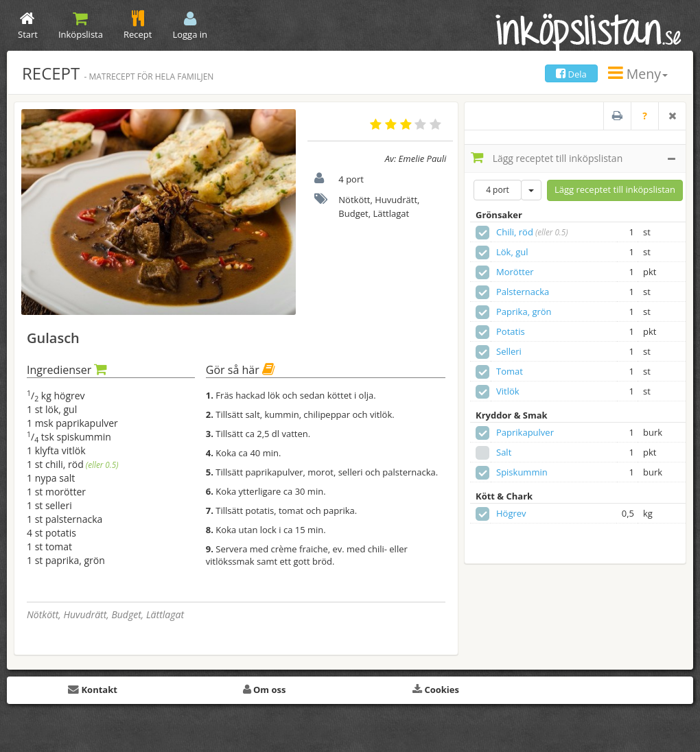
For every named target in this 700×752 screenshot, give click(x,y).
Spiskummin (522, 472)
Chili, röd (515, 232)
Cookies (436, 690)
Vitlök (508, 391)
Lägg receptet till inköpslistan (573, 158)
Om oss (265, 690)
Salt (504, 452)
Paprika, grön (524, 312)
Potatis (511, 331)
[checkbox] (482, 233)
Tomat (510, 371)
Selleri (509, 351)
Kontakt (93, 690)
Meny (638, 74)
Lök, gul (512, 252)
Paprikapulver (525, 432)
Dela (571, 74)
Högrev (511, 513)
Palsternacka (523, 292)
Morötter (515, 272)
